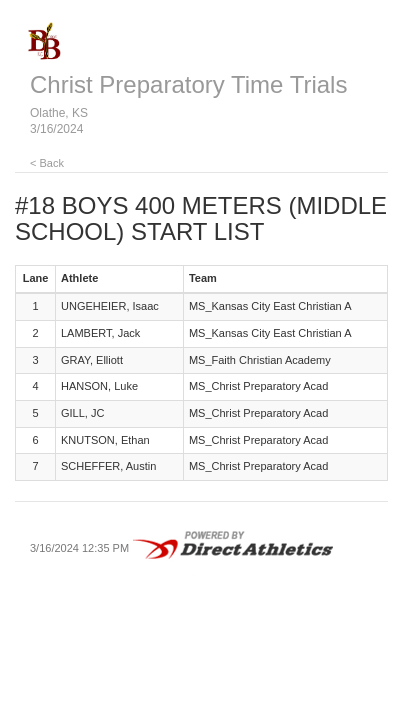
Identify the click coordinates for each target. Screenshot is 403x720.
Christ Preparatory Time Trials (188, 84)
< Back (47, 163)
